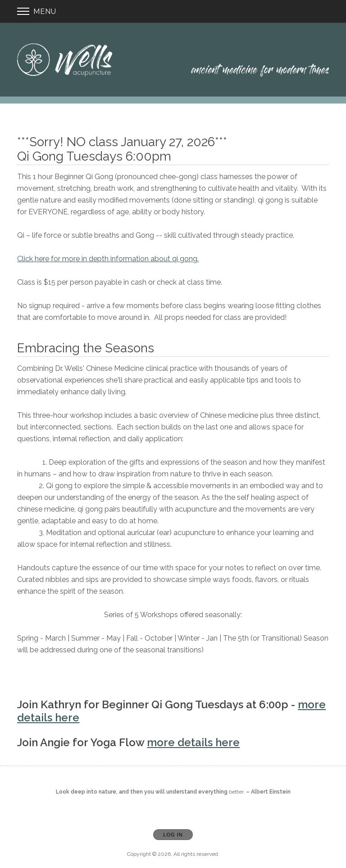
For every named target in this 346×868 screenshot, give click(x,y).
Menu (37, 12)
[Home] (173, 60)
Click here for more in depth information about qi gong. (108, 259)
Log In (173, 835)
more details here (193, 742)
